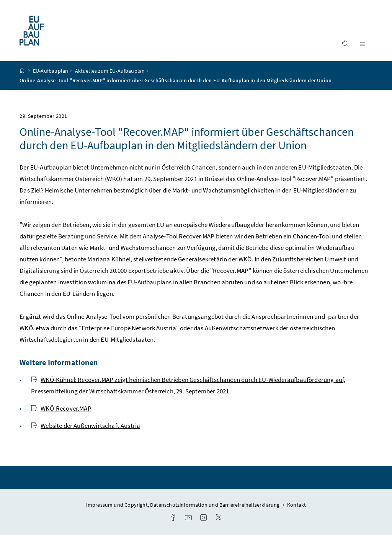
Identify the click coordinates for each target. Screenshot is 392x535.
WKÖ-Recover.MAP (61, 408)
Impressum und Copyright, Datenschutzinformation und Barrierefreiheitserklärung (184, 505)
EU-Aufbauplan (51, 71)
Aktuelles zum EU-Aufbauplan (110, 71)
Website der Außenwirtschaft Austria (86, 426)
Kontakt (296, 505)
